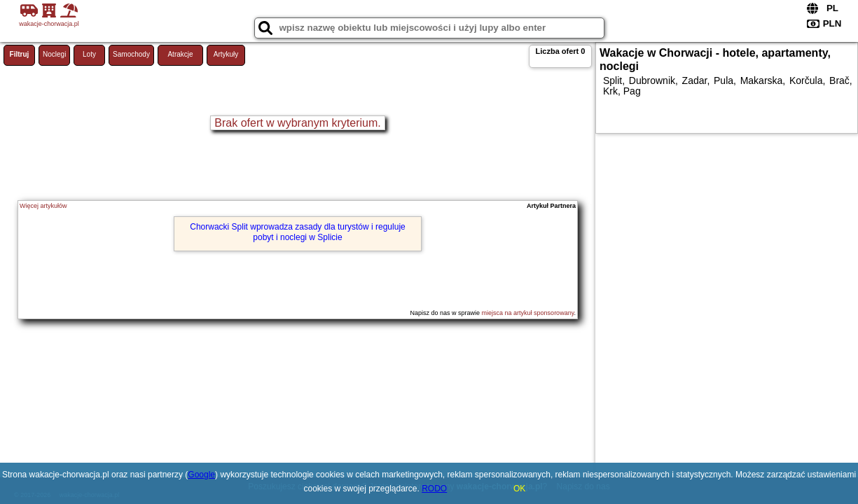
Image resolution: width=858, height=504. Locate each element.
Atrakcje (180, 54)
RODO (434, 489)
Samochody (131, 54)
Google (201, 475)
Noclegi (54, 54)
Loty (89, 54)
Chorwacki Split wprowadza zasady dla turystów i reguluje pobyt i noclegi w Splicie (297, 232)
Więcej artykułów (43, 206)
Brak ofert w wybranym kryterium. (297, 123)
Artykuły (226, 54)
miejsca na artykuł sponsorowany (528, 313)
